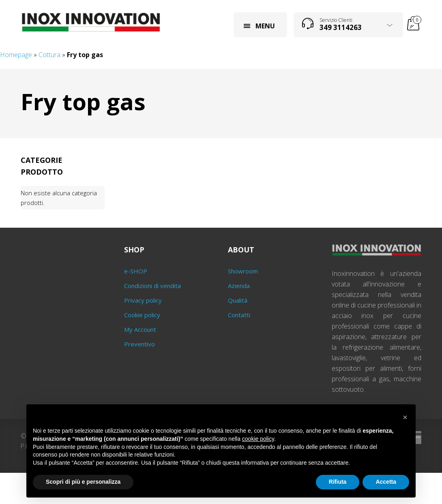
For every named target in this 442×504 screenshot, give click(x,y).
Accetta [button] (386, 482)
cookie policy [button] (258, 439)
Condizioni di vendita (152, 286)
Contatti (239, 315)
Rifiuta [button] (338, 482)
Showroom (243, 271)
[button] (405, 417)
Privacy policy (143, 300)
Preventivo (139, 344)
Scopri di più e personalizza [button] (83, 482)
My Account (140, 329)
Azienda (239, 286)
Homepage (16, 55)
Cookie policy (142, 315)
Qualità (238, 300)
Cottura (49, 55)
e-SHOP (136, 271)
